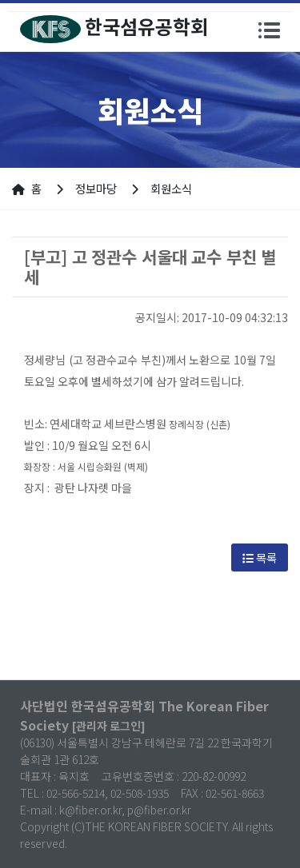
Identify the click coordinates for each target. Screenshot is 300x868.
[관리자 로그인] (109, 726)
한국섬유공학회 (114, 28)
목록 (260, 557)
